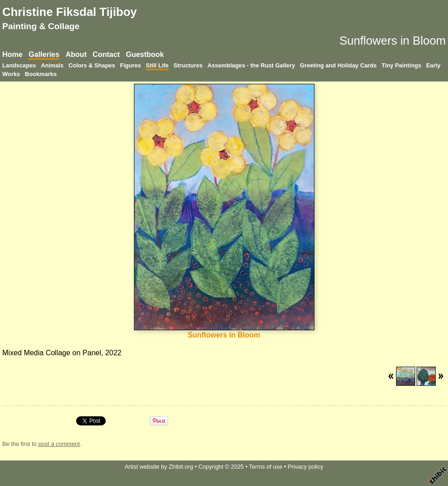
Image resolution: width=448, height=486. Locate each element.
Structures (188, 65)
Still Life (157, 65)
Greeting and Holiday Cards (338, 65)
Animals (52, 65)
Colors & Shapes (92, 65)
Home (12, 54)
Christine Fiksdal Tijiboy (70, 12)
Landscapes (19, 65)
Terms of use (265, 467)
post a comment (59, 444)
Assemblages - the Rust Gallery (251, 65)
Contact (106, 54)
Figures (130, 65)
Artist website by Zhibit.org (159, 467)
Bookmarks (41, 74)
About (76, 54)
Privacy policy (305, 467)
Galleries (44, 54)
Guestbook (145, 54)
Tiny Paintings (401, 65)
